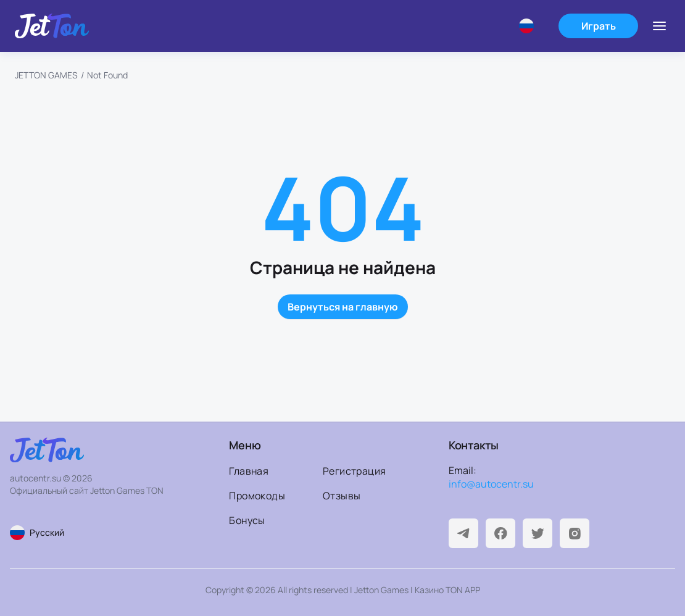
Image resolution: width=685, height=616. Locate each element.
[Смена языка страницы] (89, 533)
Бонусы (247, 520)
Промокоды (257, 496)
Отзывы (342, 496)
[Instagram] (575, 533)
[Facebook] (500, 533)
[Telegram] (463, 533)
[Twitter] (538, 533)
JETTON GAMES (46, 75)
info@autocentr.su (491, 484)
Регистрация (354, 471)
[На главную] (52, 26)
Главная (249, 471)
